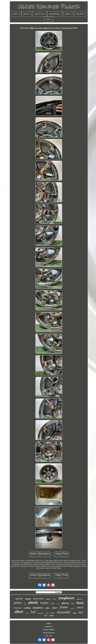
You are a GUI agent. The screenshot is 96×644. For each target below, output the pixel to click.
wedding (27, 608)
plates (18, 603)
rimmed (48, 599)
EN (47, 636)
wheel (80, 607)
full (33, 612)
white (75, 613)
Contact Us (49, 627)
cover (58, 604)
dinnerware (38, 599)
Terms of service (49, 633)
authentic (79, 599)
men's (55, 608)
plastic (33, 602)
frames (45, 603)
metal (52, 616)
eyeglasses (66, 598)
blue (73, 604)
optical (19, 598)
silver (19, 612)
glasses (65, 603)
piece (48, 608)
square (72, 608)
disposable (64, 612)
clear (53, 604)
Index (49, 623)
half (81, 612)
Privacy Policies (49, 630)
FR (51, 636)
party (53, 613)
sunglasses (38, 608)
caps (46, 615)
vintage (28, 599)
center (27, 613)
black (80, 603)
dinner (54, 599)
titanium (18, 608)
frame (64, 607)
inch (25, 604)
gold (47, 613)
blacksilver (41, 613)
